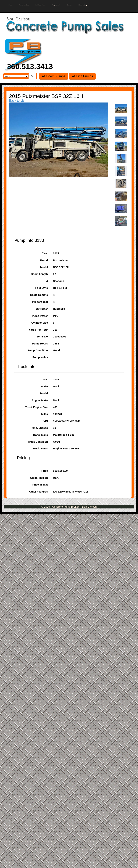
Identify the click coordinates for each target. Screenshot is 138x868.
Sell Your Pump (40, 5)
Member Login (83, 5)
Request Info (56, 5)
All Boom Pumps (54, 76)
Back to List (17, 101)
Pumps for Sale (24, 5)
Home (10, 5)
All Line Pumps (82, 76)
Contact (69, 5)
